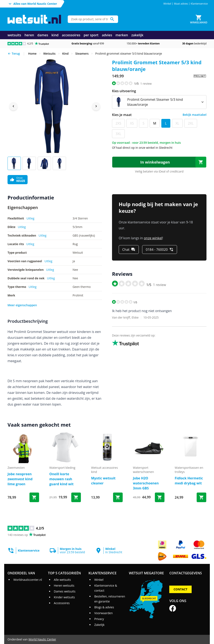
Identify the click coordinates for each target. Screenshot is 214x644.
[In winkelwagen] (159, 162)
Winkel (167, 4)
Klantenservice (199, 4)
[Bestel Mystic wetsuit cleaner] (118, 497)
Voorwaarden (103, 613)
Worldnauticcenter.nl (28, 580)
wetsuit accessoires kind (104, 470)
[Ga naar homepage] (34, 19)
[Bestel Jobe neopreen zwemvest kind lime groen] (34, 497)
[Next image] (96, 106)
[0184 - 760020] (160, 250)
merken (122, 35)
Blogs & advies (104, 607)
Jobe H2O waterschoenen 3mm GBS (146, 483)
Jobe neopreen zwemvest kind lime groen (20, 479)
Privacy (99, 619)
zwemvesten (16, 468)
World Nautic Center (42, 639)
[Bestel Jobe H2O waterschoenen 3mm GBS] (160, 497)
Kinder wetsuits (64, 597)
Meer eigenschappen (22, 305)
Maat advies (181, 4)
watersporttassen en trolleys (189, 470)
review (146, 84)
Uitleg (31, 218)
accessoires (71, 35)
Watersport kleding (62, 468)
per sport (91, 35)
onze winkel (153, 238)
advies (107, 35)
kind (55, 35)
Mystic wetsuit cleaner (103, 481)
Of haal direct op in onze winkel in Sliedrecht (142, 148)
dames (43, 35)
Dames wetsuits (65, 591)
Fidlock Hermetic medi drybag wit (189, 481)
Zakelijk (99, 625)
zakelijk (137, 35)
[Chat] (129, 250)
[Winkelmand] (199, 19)
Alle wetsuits (62, 580)
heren (29, 35)
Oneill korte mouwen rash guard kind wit (61, 479)
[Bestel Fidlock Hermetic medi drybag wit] (201, 497)
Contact (180, 589)
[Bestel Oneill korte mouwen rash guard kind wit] (76, 497)
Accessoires (62, 603)
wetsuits (14, 35)
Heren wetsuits (64, 585)
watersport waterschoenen (143, 470)
